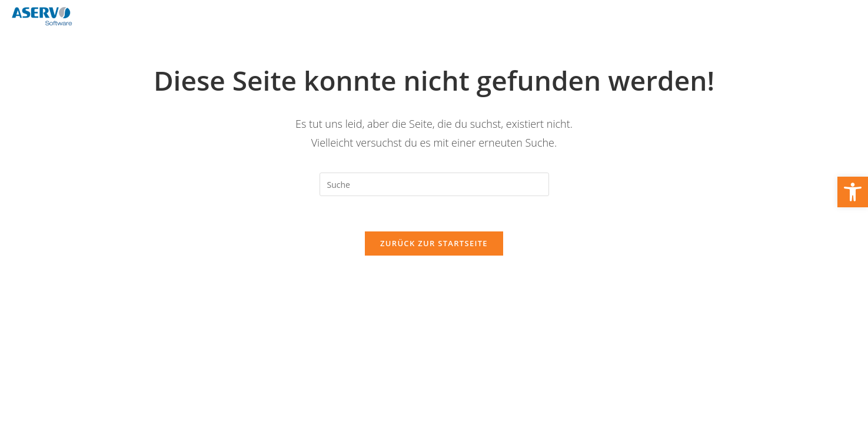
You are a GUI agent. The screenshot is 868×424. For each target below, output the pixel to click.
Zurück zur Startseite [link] (434, 243)
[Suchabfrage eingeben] (434, 184)
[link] (853, 192)
